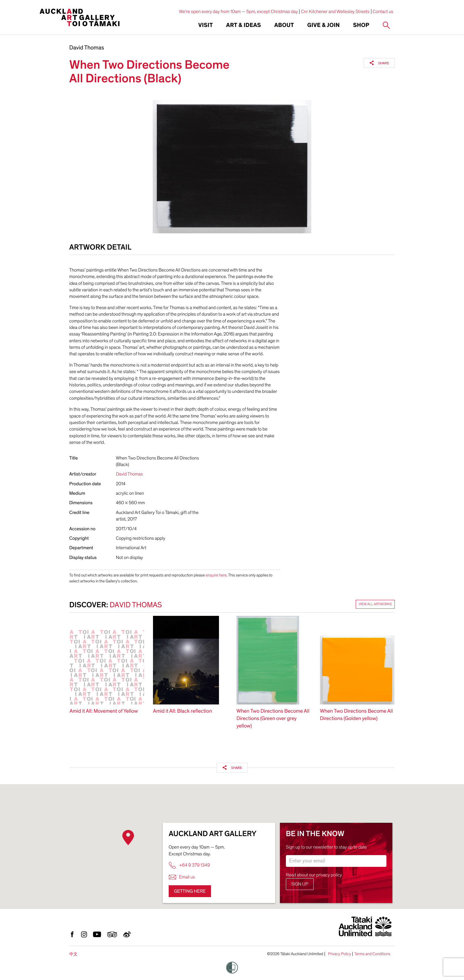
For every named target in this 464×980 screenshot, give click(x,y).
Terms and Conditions (372, 954)
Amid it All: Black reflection (182, 711)
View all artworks (375, 604)
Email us (182, 877)
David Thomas (87, 48)
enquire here (216, 575)
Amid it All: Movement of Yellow (104, 711)
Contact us (383, 12)
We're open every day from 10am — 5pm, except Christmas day (239, 12)
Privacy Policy (339, 954)
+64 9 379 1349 (189, 865)
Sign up (300, 884)
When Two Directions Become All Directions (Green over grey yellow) (273, 719)
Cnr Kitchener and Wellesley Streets (335, 12)
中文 (73, 954)
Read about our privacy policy (314, 875)
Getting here (190, 891)
